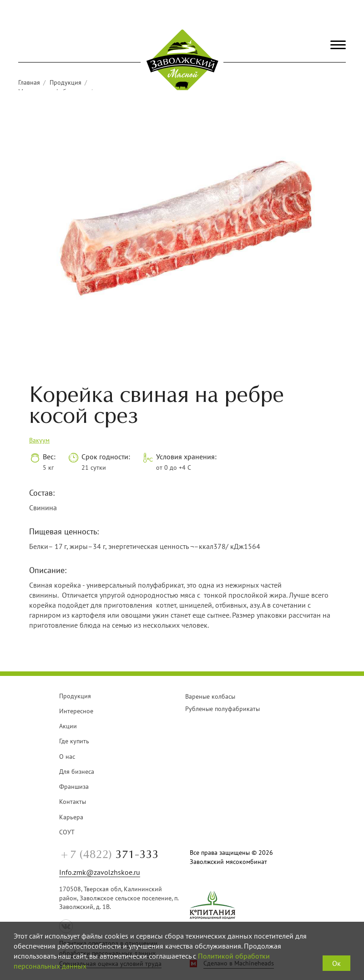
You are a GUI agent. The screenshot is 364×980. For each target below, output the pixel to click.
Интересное (76, 711)
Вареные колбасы (210, 696)
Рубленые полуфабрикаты (222, 709)
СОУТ (67, 832)
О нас (67, 757)
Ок (336, 963)
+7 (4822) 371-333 (303, 14)
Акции (68, 726)
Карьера (71, 817)
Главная (29, 82)
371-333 (109, 855)
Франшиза (74, 787)
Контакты (73, 802)
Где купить (74, 741)
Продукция (66, 82)
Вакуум (39, 440)
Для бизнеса (77, 772)
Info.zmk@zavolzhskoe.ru (100, 872)
